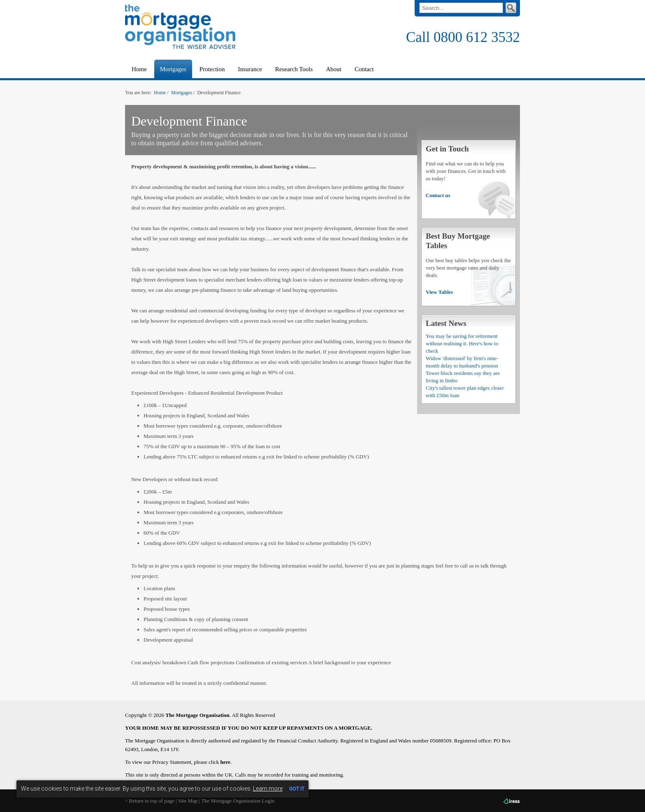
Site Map (188, 801)
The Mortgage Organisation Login (238, 801)
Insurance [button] (250, 69)
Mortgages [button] (173, 69)
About (334, 69)
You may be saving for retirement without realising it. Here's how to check (462, 343)
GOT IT (297, 789)
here (225, 762)
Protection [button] (212, 69)
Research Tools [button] (294, 69)
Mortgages (182, 93)
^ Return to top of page (150, 801)
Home (139, 69)
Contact (364, 69)
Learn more (268, 789)
